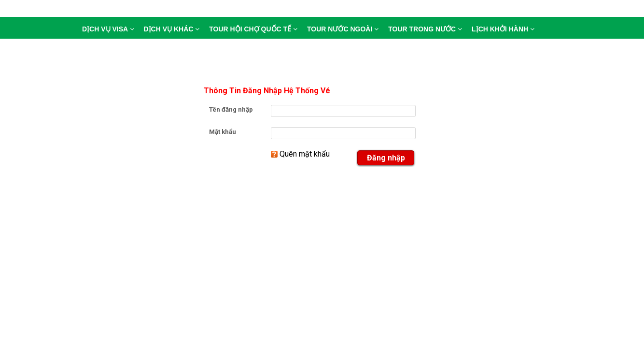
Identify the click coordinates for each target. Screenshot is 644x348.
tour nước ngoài (343, 29)
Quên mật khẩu (305, 154)
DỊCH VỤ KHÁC (172, 29)
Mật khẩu (223, 132)
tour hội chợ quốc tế (253, 29)
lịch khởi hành (503, 29)
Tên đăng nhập (231, 109)
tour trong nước (425, 29)
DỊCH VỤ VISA (108, 29)
